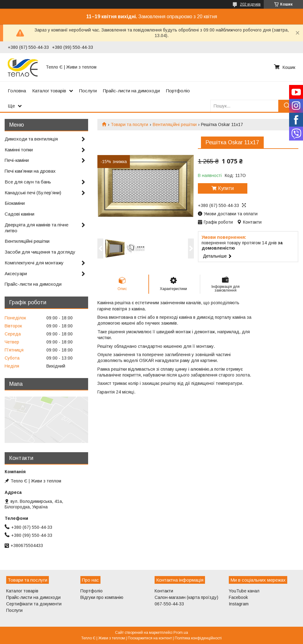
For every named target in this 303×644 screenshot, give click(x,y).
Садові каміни (19, 214)
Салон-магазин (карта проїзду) (186, 597)
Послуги (88, 91)
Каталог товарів (49, 91)
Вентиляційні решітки (175, 124)
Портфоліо (178, 91)
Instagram (239, 604)
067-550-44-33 (169, 604)
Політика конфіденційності (198, 638)
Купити (226, 188)
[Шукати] (287, 106)
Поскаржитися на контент (150, 638)
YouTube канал (244, 591)
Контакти (164, 591)
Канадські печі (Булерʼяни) (33, 193)
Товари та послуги (129, 124)
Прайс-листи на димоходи (131, 91)
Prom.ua (181, 633)
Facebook (238, 597)
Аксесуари (16, 274)
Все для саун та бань (28, 182)
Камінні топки (19, 150)
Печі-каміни (17, 160)
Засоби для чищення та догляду (40, 252)
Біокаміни (15, 203)
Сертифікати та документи (34, 604)
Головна (17, 91)
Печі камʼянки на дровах (30, 171)
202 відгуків (250, 4)
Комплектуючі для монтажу (34, 263)
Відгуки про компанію (102, 597)
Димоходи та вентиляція (31, 139)
